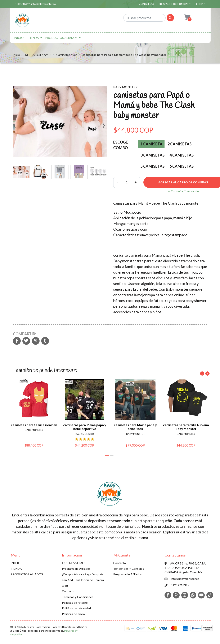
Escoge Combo (121, 145)
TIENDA (33, 38)
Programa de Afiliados (76, 569)
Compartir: (24, 334)
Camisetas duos (67, 55)
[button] (175, 4)
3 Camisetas (152, 155)
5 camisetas (152, 166)
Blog (65, 586)
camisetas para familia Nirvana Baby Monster (186, 427)
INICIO (19, 38)
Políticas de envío (73, 614)
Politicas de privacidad (76, 608)
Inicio (16, 55)
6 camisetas (182, 166)
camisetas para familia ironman (34, 425)
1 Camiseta (151, 144)
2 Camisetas (179, 144)
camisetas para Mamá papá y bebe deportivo (84, 427)
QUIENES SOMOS (74, 563)
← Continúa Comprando (183, 191)
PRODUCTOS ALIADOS (61, 38)
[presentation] (15, 127)
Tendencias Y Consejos (129, 569)
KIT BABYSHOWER (38, 55)
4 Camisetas (182, 155)
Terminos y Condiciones (78, 597)
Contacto (68, 591)
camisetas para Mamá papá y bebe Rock (135, 427)
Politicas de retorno (75, 603)
